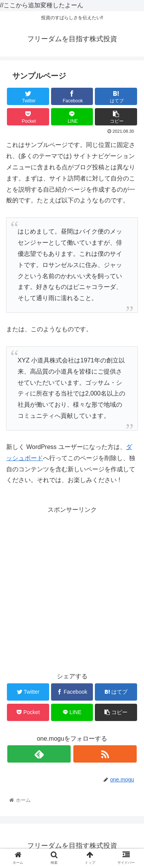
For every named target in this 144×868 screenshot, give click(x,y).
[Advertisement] (72, 588)
